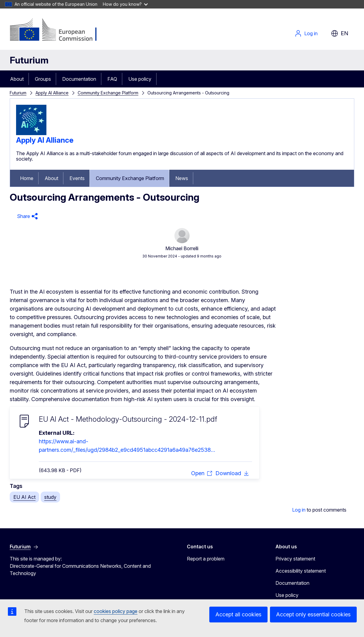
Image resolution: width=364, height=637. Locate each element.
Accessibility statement (301, 571)
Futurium (29, 60)
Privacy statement (295, 559)
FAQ (112, 79)
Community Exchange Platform (108, 93)
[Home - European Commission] (59, 30)
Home (27, 178)
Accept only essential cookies (313, 614)
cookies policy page (116, 611)
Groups (43, 79)
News (182, 178)
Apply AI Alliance (52, 93)
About (17, 79)
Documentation (79, 79)
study (50, 497)
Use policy (140, 79)
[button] (27, 216)
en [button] (340, 33)
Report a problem (206, 559)
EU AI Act (24, 497)
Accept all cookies (238, 614)
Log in (306, 33)
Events (77, 178)
